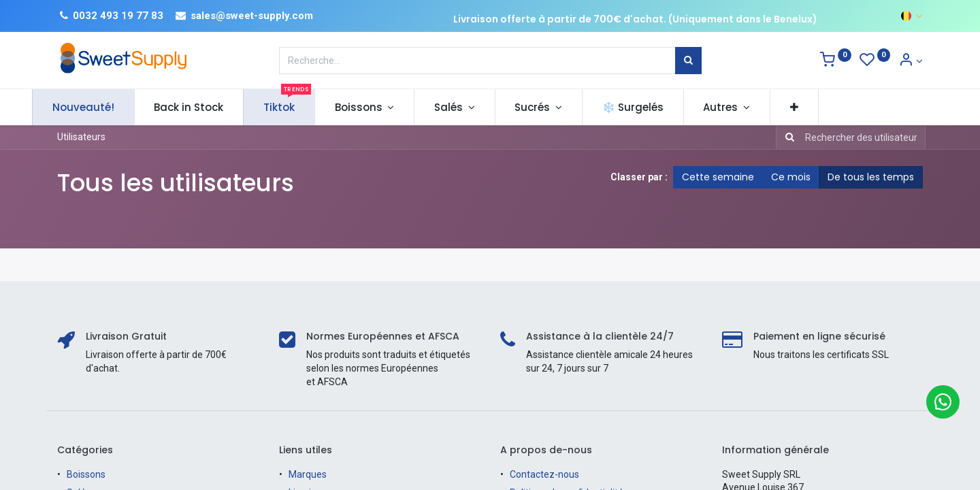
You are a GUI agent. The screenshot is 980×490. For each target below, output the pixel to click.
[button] (819, 107)
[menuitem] (109, 107)
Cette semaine (718, 177)
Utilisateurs (81, 137)
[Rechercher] (688, 61)
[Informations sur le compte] (911, 61)
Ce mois (791, 177)
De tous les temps (871, 177)
